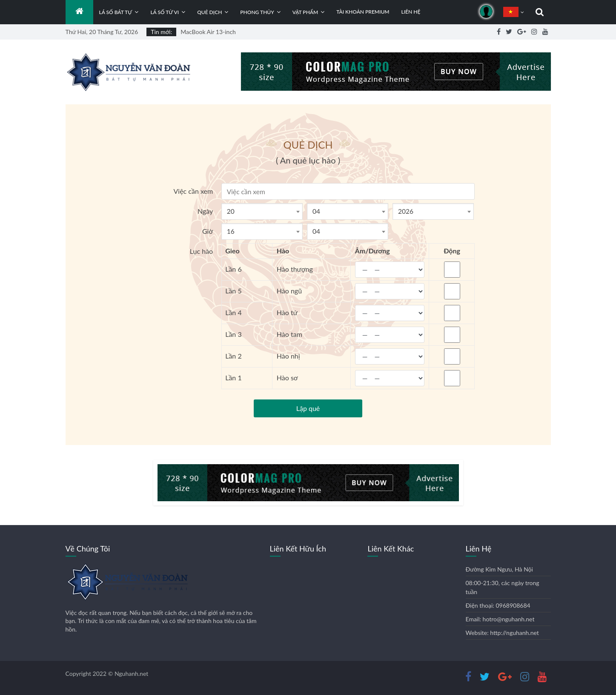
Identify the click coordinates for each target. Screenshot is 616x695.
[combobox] (262, 211)
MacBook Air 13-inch (208, 32)
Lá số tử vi (165, 12)
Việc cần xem (193, 191)
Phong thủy (257, 12)
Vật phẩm (305, 12)
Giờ (208, 231)
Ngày (205, 211)
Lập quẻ (308, 408)
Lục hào (201, 251)
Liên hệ (411, 12)
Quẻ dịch (209, 12)
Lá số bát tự (116, 12)
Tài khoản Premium (363, 12)
